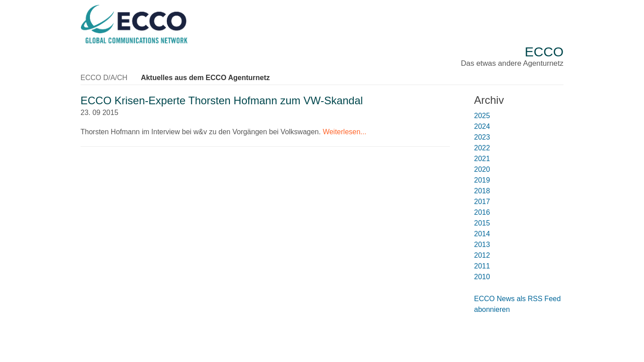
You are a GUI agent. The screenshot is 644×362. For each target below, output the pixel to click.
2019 (482, 180)
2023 (482, 137)
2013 (482, 245)
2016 (482, 212)
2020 (482, 169)
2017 (482, 202)
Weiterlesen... (345, 132)
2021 (482, 159)
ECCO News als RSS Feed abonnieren (517, 304)
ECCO (544, 52)
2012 (482, 255)
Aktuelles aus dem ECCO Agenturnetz (205, 78)
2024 (482, 126)
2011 (482, 266)
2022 (482, 148)
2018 (482, 191)
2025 (482, 116)
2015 (482, 223)
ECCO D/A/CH (104, 78)
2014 (482, 234)
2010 (482, 277)
